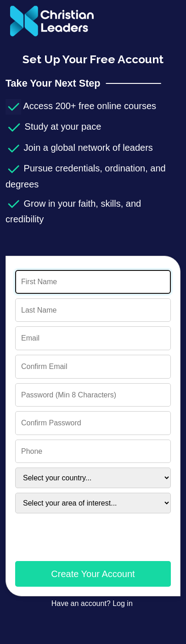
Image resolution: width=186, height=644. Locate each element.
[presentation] (85, 543)
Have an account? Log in (93, 603)
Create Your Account (93, 574)
